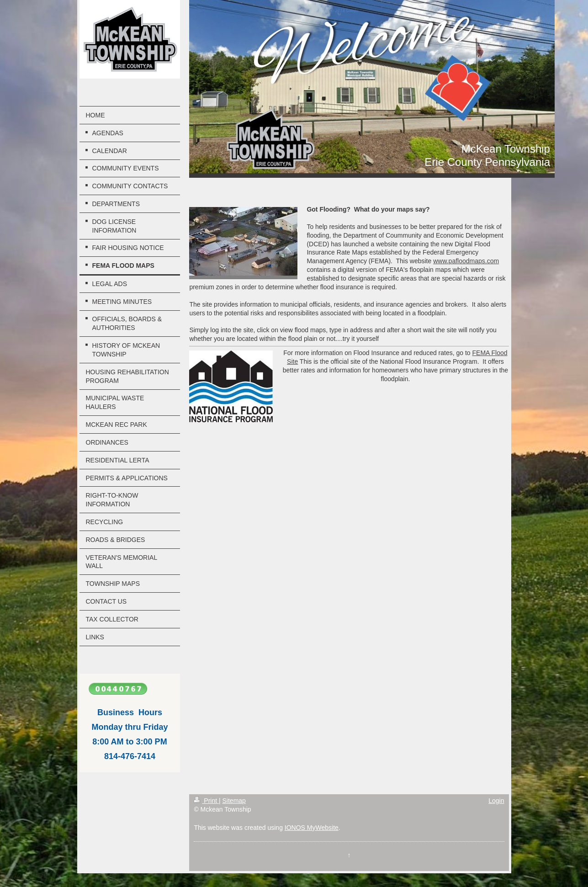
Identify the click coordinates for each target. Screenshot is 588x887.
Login (496, 801)
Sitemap (234, 801)
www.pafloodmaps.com (466, 261)
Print (206, 801)
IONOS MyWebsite (312, 828)
